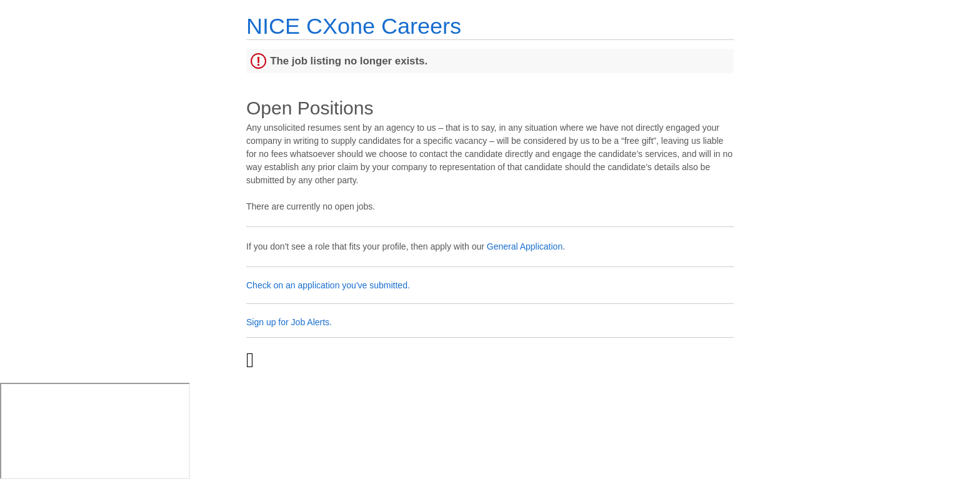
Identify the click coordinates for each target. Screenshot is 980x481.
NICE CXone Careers (354, 26)
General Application (525, 246)
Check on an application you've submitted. (328, 285)
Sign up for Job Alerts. (289, 322)
